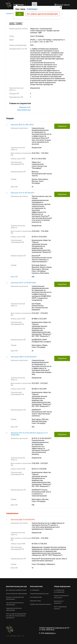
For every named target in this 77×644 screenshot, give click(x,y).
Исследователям (36, 597)
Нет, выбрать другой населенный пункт (42, 14)
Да (20, 14)
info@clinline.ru (50, 633)
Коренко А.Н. (25, 107)
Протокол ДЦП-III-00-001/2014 (23, 520)
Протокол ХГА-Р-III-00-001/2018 (23, 283)
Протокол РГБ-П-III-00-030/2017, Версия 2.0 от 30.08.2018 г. (29, 434)
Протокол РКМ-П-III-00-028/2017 (24, 357)
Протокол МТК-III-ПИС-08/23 (22, 125)
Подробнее (62, 126)
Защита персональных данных (40, 604)
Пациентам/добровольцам (39, 594)
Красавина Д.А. (24, 110)
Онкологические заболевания (16, 594)
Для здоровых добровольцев (16, 590)
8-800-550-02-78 (60, 628)
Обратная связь (35, 601)
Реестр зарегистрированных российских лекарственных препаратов (16, 616)
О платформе (35, 590)
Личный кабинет (63, 5)
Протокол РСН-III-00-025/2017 (23, 193)
